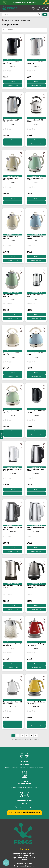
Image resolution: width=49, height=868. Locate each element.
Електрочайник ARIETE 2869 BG (11, 237)
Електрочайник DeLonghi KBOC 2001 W (12, 703)
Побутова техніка (9, 20)
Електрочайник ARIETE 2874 (35, 296)
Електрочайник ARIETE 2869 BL (35, 237)
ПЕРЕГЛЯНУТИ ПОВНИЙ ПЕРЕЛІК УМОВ (24, 813)
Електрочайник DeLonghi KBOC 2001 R (36, 645)
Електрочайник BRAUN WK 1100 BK (36, 412)
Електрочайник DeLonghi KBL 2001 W (12, 645)
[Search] (21, 15)
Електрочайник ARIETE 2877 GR (11, 412)
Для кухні (17, 20)
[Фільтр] (2, 435)
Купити (13, 82)
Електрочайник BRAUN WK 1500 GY (13, 528)
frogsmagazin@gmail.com (25, 866)
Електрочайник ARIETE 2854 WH (35, 121)
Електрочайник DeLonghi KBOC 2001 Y (36, 703)
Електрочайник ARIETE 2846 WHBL (35, 63)
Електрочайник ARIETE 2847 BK (11, 121)
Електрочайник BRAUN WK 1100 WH (13, 470)
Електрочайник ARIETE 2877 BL (35, 354)
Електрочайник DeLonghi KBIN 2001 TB (36, 587)
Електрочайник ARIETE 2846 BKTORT (11, 63)
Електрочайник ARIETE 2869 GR (11, 296)
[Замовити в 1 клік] (13, 86)
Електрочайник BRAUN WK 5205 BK (13, 587)
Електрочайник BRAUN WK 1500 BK (36, 470)
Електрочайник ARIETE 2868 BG (11, 179)
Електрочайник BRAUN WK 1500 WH (36, 528)
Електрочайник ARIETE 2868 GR (35, 179)
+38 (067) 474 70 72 (24, 863)
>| (36, 736)
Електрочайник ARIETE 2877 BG (11, 354)
